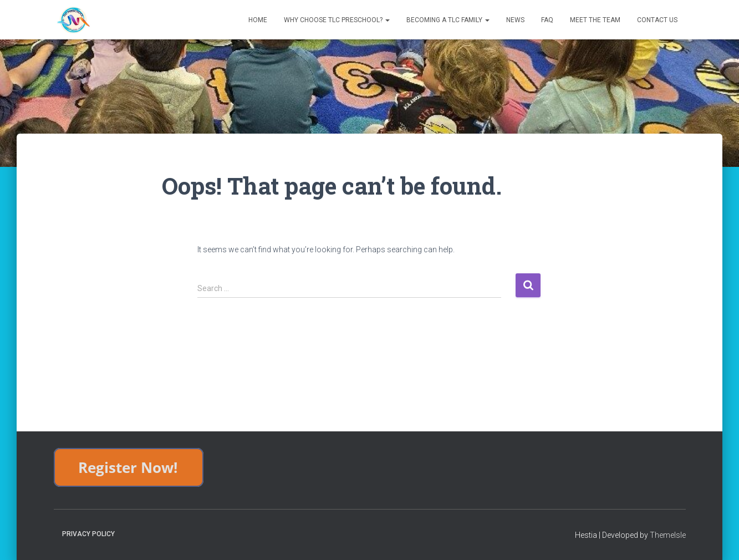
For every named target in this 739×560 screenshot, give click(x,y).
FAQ (547, 20)
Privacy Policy (88, 534)
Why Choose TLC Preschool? (337, 20)
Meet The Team (595, 20)
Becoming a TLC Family (448, 20)
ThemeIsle (668, 535)
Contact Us (657, 20)
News (515, 20)
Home (258, 20)
